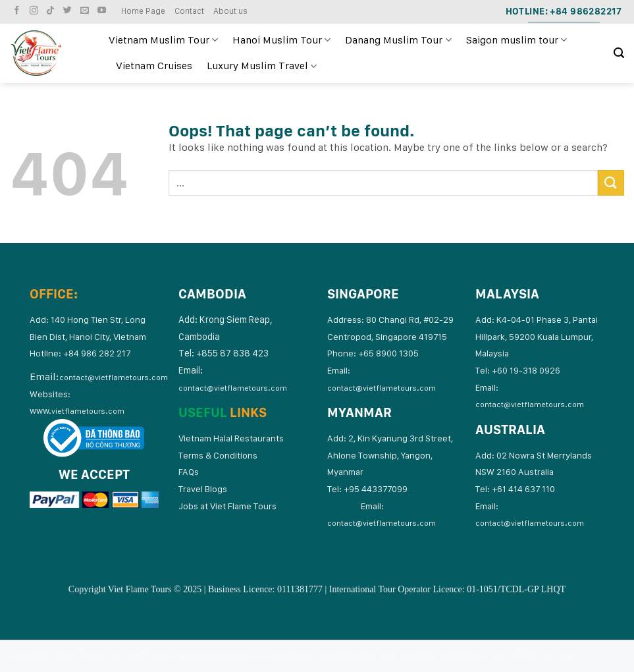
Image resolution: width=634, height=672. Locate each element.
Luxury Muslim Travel (262, 66)
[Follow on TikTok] (52, 11)
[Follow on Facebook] (18, 11)
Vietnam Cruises (154, 66)
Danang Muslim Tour (398, 40)
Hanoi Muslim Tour (281, 40)
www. (77, 410)
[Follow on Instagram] (36, 11)
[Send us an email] (86, 11)
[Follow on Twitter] (69, 11)
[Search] (619, 53)
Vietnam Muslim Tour (163, 40)
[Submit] (611, 183)
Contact (189, 11)
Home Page (143, 11)
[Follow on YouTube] (103, 11)
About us (230, 11)
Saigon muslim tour (516, 40)
